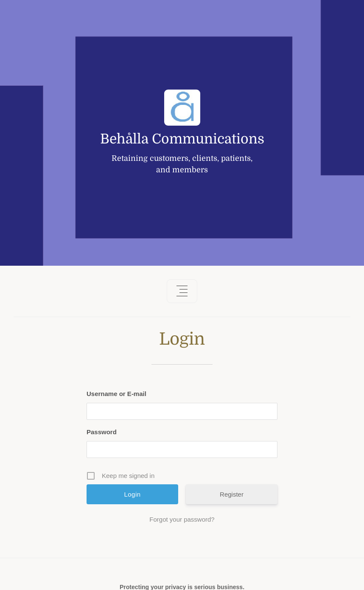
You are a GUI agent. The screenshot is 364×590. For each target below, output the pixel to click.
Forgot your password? (182, 519)
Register (232, 494)
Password (102, 432)
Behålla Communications (182, 139)
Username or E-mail (116, 394)
